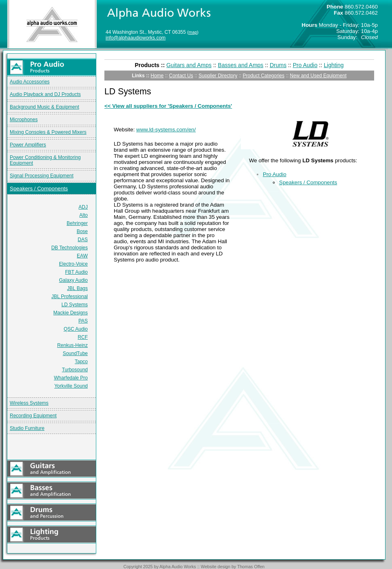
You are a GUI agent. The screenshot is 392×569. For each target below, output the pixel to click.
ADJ (83, 207)
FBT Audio (76, 272)
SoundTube (75, 353)
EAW (82, 256)
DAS (83, 240)
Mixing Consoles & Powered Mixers (48, 132)
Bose (82, 231)
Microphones (24, 120)
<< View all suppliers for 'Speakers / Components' (168, 106)
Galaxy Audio (73, 280)
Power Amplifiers (28, 145)
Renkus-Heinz (73, 345)
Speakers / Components (39, 189)
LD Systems (75, 305)
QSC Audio (76, 329)
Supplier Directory (218, 76)
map (193, 32)
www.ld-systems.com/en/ (166, 130)
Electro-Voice (73, 264)
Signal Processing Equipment (42, 176)
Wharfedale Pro (71, 378)
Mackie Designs (70, 313)
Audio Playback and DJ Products (45, 94)
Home (157, 76)
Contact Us (181, 76)
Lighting (334, 65)
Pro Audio (305, 65)
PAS (83, 321)
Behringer (77, 223)
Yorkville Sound (71, 386)
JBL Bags (77, 288)
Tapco (81, 362)
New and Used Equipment (318, 76)
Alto (83, 215)
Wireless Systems (29, 403)
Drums (278, 65)
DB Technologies (69, 248)
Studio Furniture (27, 428)
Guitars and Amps (189, 65)
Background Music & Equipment (44, 107)
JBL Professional (69, 296)
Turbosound (75, 370)
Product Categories (264, 76)
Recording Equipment (33, 416)
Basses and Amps (240, 65)
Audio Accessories (30, 82)
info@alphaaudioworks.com (136, 38)
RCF (83, 337)
